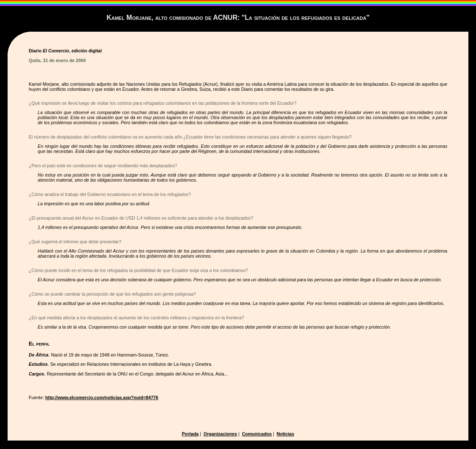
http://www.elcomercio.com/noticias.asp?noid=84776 (102, 397)
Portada (190, 434)
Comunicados (257, 434)
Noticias (285, 434)
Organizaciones (220, 434)
